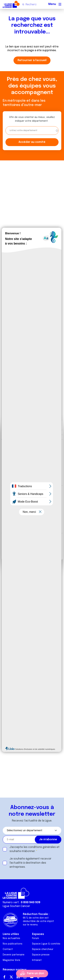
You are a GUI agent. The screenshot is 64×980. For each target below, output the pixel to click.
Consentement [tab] (13, 435)
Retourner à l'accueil (32, 60)
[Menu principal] (60, 4)
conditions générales (42, 847)
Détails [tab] (31, 435)
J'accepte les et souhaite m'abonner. (35, 849)
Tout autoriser (32, 541)
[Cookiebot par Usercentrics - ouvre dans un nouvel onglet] (46, 425)
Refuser (32, 552)
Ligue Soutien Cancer (16, 906)
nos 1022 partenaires (28, 452)
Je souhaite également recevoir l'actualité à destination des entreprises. (30, 863)
